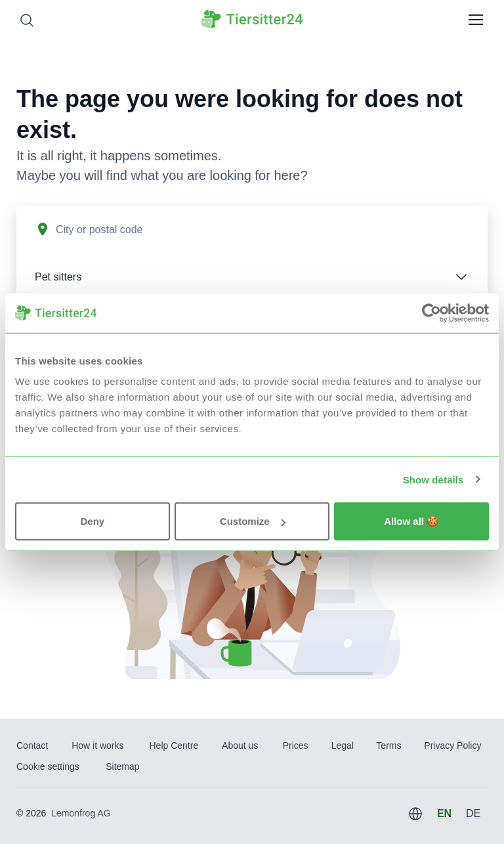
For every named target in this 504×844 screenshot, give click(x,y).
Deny (92, 521)
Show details (433, 479)
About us (240, 745)
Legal (343, 745)
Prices (296, 745)
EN (444, 813)
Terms (388, 745)
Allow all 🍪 (411, 521)
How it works (97, 745)
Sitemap (122, 766)
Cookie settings (48, 766)
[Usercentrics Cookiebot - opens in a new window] (431, 313)
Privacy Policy (452, 745)
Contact (32, 745)
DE (473, 813)
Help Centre (174, 745)
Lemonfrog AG (81, 813)
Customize (253, 521)
